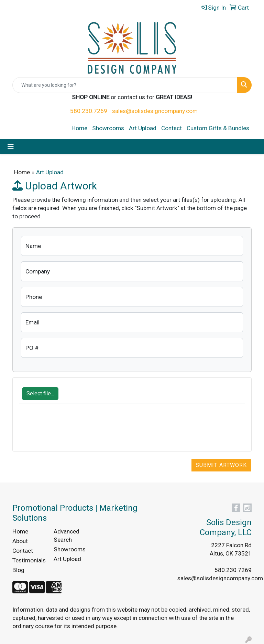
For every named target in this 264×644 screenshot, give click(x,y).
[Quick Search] (125, 85)
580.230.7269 (89, 111)
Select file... (40, 393)
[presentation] (71, 431)
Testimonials (29, 560)
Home (79, 128)
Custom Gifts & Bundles (218, 128)
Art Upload (143, 128)
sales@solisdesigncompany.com (155, 111)
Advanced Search (67, 536)
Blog (18, 570)
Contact (172, 128)
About (20, 541)
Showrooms (108, 128)
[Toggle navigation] (11, 147)
